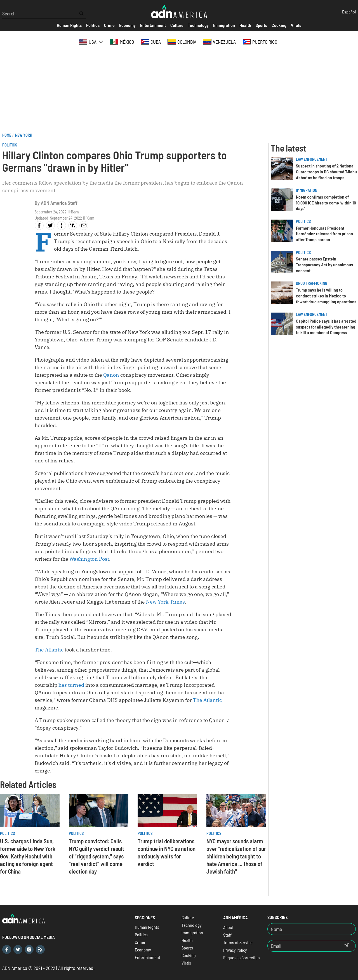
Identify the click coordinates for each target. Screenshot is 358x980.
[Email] (303, 946)
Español (349, 12)
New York (24, 135)
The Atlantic (49, 650)
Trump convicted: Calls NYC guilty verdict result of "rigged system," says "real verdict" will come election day (96, 856)
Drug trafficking (312, 283)
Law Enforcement (312, 159)
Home (7, 135)
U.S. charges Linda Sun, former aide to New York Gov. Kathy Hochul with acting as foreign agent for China (28, 856)
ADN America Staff (59, 203)
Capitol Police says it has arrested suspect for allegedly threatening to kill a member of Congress (326, 327)
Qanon (111, 375)
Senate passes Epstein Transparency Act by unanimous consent (324, 265)
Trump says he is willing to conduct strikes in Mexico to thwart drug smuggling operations (326, 296)
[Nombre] (312, 929)
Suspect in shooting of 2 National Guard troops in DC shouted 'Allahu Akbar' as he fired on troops (326, 172)
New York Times (165, 602)
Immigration (307, 190)
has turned (71, 685)
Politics (10, 145)
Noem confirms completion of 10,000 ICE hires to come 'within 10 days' (326, 203)
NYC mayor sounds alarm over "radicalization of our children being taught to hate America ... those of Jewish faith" (236, 856)
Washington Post (89, 559)
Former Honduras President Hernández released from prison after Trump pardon (324, 234)
